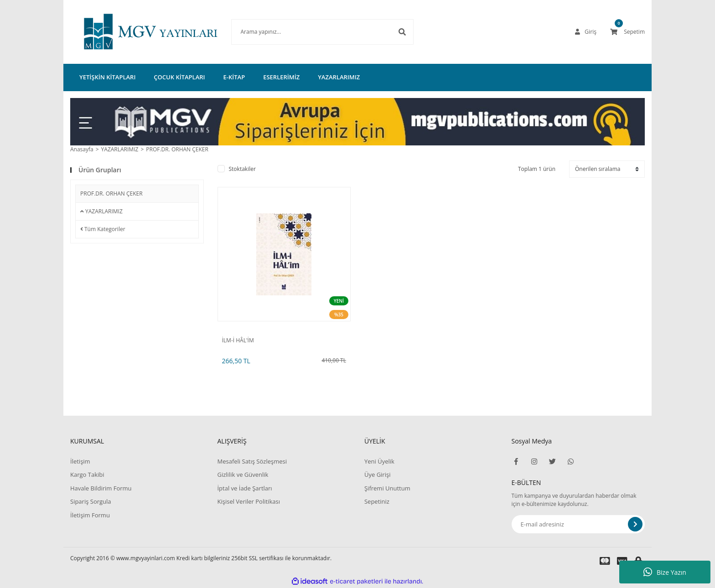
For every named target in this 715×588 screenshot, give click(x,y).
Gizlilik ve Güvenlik (243, 475)
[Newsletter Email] (578, 524)
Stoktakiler (242, 169)
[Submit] (635, 524)
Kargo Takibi (87, 475)
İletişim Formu (90, 515)
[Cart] (627, 32)
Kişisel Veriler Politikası (248, 501)
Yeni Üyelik (379, 461)
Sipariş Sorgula (91, 501)
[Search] (309, 32)
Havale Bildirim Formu (101, 488)
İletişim (80, 461)
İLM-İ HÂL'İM (238, 340)
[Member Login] (586, 32)
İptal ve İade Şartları (244, 488)
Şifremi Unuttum (387, 488)
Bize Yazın (665, 572)
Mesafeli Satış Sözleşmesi (252, 461)
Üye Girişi (377, 475)
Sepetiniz (377, 501)
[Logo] (137, 32)
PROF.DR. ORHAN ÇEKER (177, 149)
